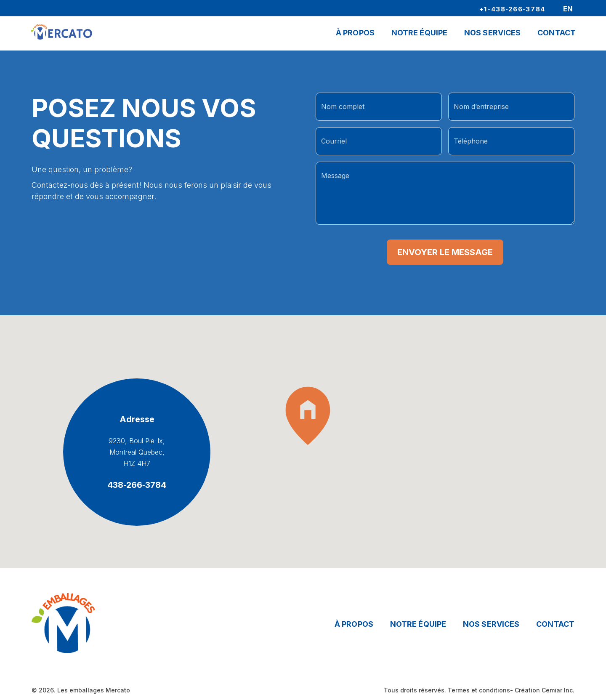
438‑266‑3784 (137, 485)
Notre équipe (418, 624)
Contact (557, 34)
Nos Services (492, 34)
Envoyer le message (445, 252)
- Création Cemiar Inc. (542, 690)
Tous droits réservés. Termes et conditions (447, 690)
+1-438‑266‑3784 (513, 9)
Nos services (491, 624)
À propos (355, 34)
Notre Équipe (419, 34)
